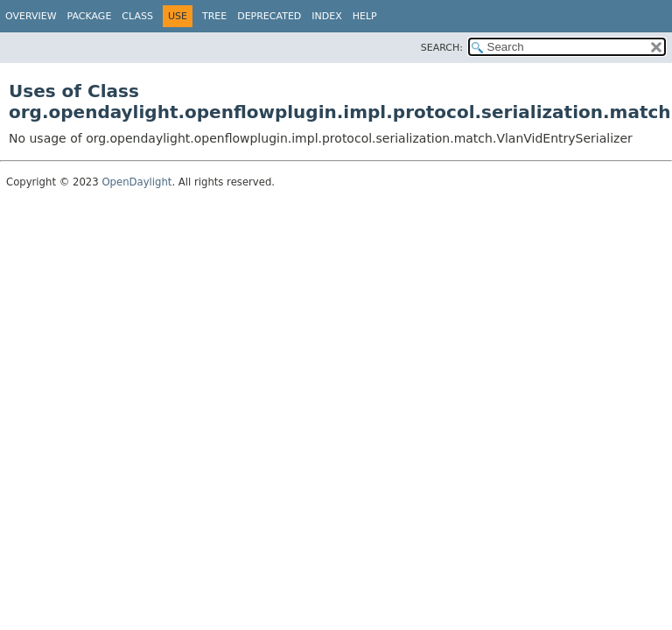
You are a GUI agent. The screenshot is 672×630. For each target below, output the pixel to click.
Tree (214, 16)
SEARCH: (442, 48)
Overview (31, 16)
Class (137, 16)
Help (365, 16)
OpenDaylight (136, 182)
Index (326, 16)
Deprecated (269, 16)
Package (90, 16)
